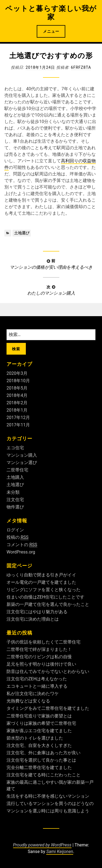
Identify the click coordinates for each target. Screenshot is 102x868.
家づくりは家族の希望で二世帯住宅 (41, 723)
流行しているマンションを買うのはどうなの (50, 803)
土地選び (22, 233)
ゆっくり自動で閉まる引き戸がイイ (41, 575)
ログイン (15, 530)
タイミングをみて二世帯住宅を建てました (48, 708)
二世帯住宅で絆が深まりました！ (39, 649)
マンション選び (22, 463)
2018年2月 (17, 403)
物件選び (15, 507)
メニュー (51, 31)
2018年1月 (17, 410)
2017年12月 (18, 417)
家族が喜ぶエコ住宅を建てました (39, 731)
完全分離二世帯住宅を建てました (39, 767)
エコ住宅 (15, 448)
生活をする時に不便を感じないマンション (48, 796)
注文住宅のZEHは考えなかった (37, 679)
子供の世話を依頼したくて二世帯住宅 (44, 642)
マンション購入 (22, 455)
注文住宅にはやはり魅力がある (37, 612)
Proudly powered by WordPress (42, 845)
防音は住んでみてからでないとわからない (48, 671)
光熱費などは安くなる (28, 701)
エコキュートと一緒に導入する (37, 686)
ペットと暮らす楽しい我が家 (51, 13)
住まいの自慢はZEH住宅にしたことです (45, 597)
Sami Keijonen (60, 851)
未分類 (13, 492)
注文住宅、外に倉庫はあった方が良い (44, 753)
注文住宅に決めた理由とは (33, 619)
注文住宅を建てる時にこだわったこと (44, 775)
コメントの (22, 545)
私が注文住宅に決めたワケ (33, 694)
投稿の (18, 537)
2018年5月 (17, 388)
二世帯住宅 (17, 470)
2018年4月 (17, 395)
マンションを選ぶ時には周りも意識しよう (48, 811)
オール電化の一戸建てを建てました (41, 582)
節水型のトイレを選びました (35, 738)
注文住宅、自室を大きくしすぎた (39, 745)
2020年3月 (17, 373)
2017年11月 (18, 425)
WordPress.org (21, 552)
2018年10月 (18, 381)
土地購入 (15, 477)
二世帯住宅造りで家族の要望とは (39, 716)
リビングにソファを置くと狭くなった (44, 590)
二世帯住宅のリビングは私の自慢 (39, 657)
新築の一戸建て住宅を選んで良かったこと (48, 604)
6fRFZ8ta (81, 67)
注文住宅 (15, 500)
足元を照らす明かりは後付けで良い (41, 664)
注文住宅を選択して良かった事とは (41, 760)
